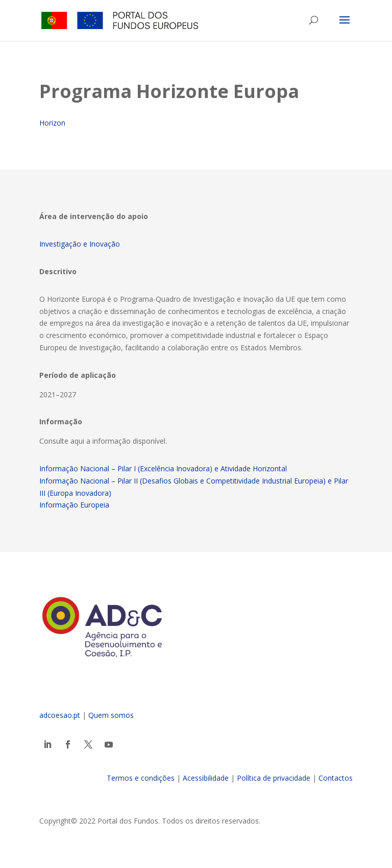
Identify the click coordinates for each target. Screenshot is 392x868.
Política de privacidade (274, 778)
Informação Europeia (74, 505)
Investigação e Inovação (80, 244)
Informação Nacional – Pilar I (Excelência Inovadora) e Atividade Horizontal (163, 468)
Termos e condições (141, 778)
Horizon (52, 123)
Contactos (336, 778)
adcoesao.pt (60, 715)
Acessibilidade (206, 778)
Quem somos (111, 715)
